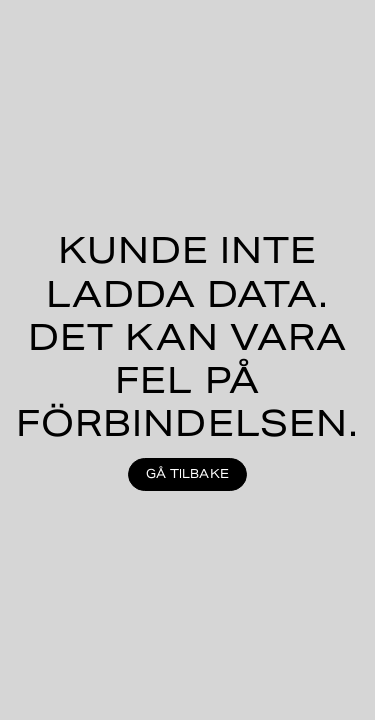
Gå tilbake (187, 473)
